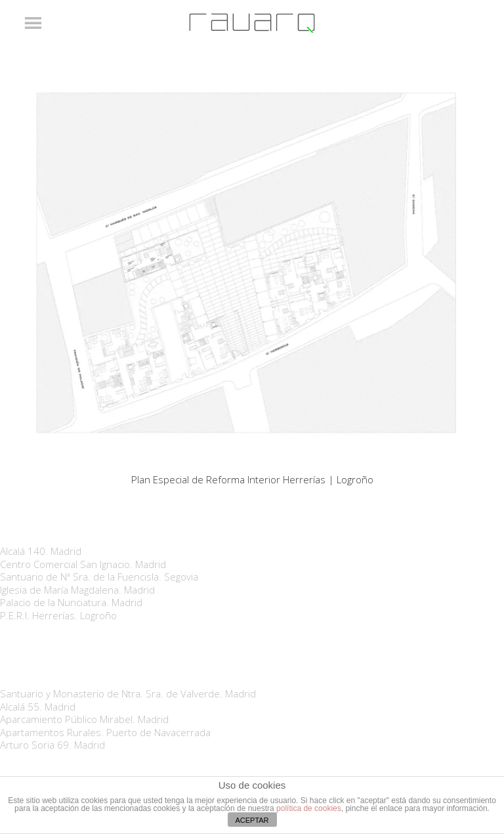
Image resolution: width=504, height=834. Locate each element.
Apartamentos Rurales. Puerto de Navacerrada (105, 732)
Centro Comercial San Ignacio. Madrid (83, 564)
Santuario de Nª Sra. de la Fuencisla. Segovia (99, 577)
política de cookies (309, 808)
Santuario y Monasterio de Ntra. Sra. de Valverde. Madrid (128, 693)
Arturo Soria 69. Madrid (52, 745)
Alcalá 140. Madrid (41, 551)
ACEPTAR (252, 820)
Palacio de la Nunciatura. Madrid (71, 602)
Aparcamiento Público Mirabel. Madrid (84, 719)
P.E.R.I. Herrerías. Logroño (58, 615)
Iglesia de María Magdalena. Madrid (77, 590)
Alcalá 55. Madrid (38, 707)
